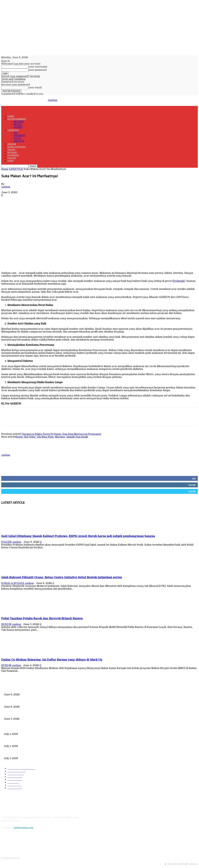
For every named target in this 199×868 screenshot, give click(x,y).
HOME (11, 116)
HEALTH (19, 141)
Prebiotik (179, 281)
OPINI (10, 161)
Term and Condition (13, 79)
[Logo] (25, 111)
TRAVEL (11, 150)
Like (194, 478)
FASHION (19, 136)
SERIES (18, 127)
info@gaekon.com (23, 828)
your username (38, 67)
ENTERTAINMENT (17, 119)
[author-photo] (9, 452)
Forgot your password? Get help (21, 76)
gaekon (6, 187)
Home (5, 169)
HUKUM (12, 144)
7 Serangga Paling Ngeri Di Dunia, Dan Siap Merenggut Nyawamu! (61, 434)
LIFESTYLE (13, 130)
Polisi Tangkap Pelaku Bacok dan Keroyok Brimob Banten (42, 618)
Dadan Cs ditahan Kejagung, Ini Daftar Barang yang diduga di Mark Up (52, 660)
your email (35, 88)
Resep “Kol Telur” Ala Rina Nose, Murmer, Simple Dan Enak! (52, 437)
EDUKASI (12, 152)
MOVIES (19, 122)
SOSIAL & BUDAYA (17, 147)
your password (38, 70)
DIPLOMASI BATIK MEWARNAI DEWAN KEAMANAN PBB (35, 753)
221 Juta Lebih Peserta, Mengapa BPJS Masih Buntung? (33, 741)
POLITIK (12, 158)
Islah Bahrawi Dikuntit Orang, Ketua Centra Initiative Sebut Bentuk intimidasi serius (62, 577)
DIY (16, 133)
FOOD (17, 138)
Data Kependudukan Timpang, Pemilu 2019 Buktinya (32, 729)
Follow (192, 485)
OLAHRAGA (13, 155)
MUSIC (18, 124)
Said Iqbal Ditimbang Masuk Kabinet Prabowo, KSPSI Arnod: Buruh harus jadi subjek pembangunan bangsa (78, 536)
